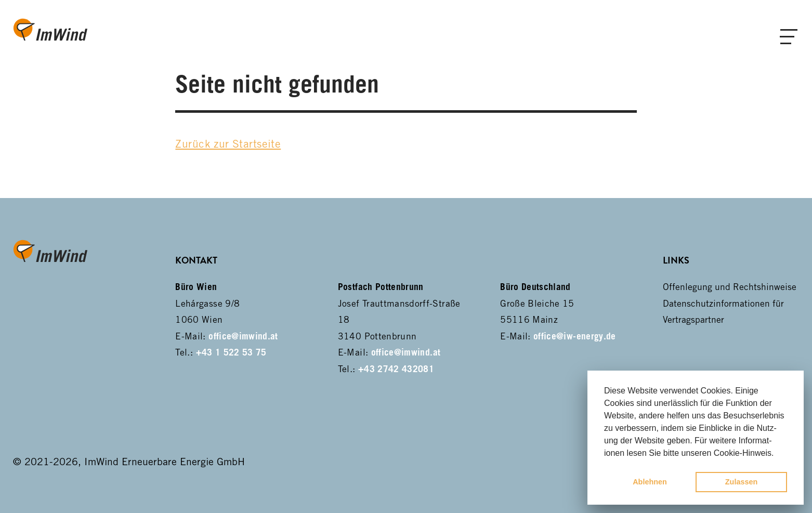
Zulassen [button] (741, 482)
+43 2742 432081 (396, 369)
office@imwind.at (243, 336)
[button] (778, 454)
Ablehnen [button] (650, 482)
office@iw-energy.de (575, 336)
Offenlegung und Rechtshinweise (730, 287)
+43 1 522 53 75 (231, 352)
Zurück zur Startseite (228, 144)
